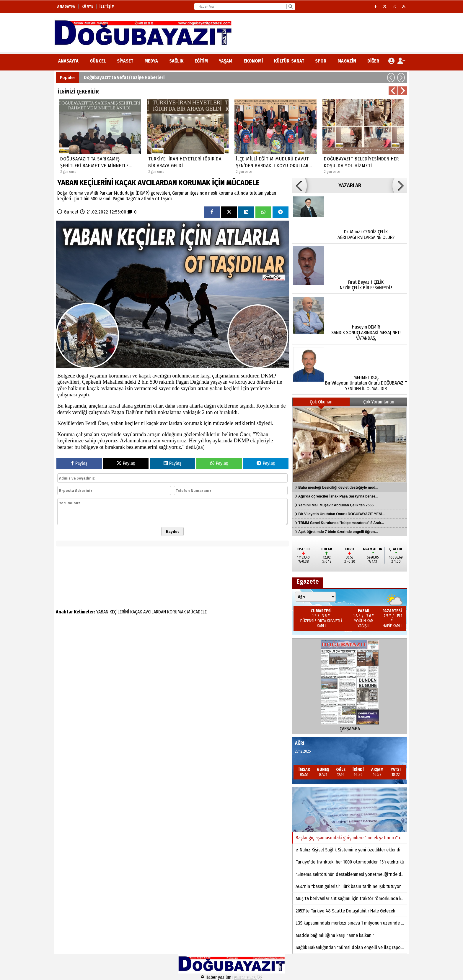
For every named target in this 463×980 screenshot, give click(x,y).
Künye (87, 6)
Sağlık (176, 61)
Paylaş (79, 463)
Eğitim (201, 61)
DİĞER (373, 61)
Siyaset (125, 61)
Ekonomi (253, 61)
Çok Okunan (321, 402)
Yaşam (226, 61)
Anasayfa (66, 6)
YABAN (102, 612)
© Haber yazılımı (231, 977)
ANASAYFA (68, 61)
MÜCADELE (197, 612)
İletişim (107, 6)
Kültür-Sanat (289, 61)
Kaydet (172, 531)
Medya (151, 61)
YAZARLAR (350, 186)
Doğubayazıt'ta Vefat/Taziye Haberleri (124, 77)
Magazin (347, 61)
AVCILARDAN (155, 612)
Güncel (98, 61)
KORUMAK (176, 612)
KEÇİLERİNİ (119, 612)
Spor (321, 61)
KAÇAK (136, 612)
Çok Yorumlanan (379, 402)
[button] (391, 78)
